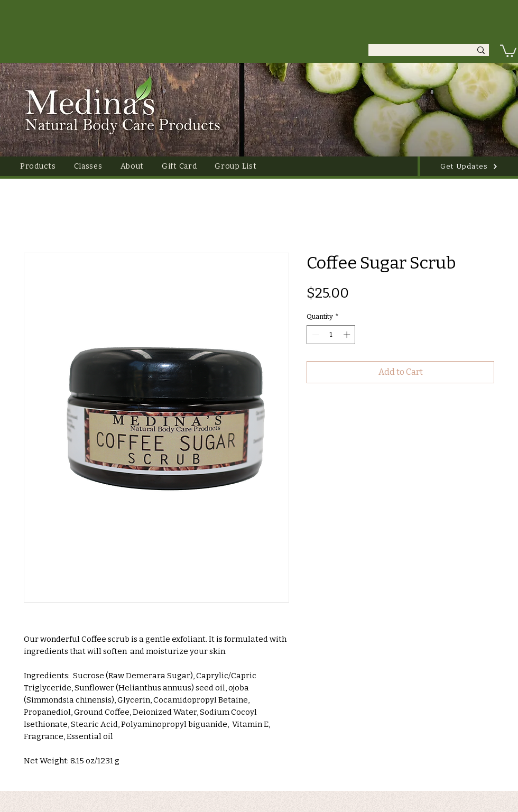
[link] (508, 50)
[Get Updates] (469, 166)
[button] (38, 166)
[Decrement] (314, 335)
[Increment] (348, 335)
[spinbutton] (331, 335)
